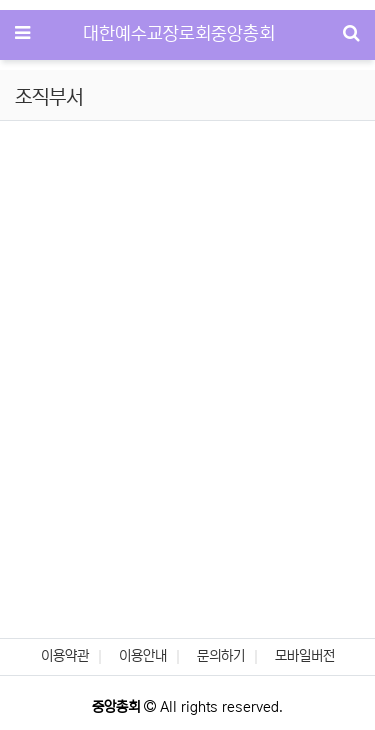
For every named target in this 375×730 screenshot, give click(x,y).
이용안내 (143, 656)
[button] (28, 226)
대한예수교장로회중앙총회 (179, 34)
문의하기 (221, 656)
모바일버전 (305, 656)
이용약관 (65, 656)
